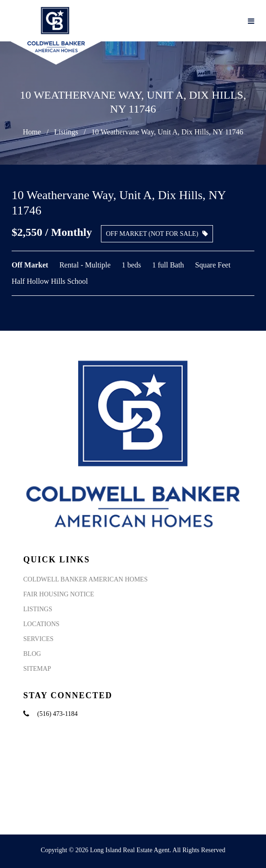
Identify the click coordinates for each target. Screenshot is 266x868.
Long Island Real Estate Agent (130, 850)
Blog (32, 654)
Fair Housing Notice (59, 594)
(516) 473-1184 (57, 714)
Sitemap (37, 669)
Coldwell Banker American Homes (85, 579)
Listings (66, 132)
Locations (41, 624)
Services (38, 639)
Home (32, 132)
